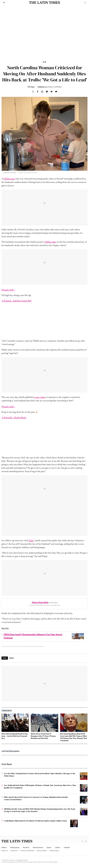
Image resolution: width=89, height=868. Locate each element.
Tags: (5, 658)
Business (26, 847)
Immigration (15, 847)
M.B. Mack (31, 87)
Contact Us (14, 851)
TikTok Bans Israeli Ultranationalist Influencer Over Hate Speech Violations (33, 636)
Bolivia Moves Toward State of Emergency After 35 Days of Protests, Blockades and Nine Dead (43, 736)
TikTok (11, 658)
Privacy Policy (42, 851)
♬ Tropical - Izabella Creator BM (16, 301)
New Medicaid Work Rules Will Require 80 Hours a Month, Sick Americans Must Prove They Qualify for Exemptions (40, 786)
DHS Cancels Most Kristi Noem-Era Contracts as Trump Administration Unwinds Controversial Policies (36, 798)
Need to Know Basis (40, 603)
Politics (4, 847)
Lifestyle (67, 847)
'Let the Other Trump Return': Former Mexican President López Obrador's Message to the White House (40, 775)
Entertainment (38, 847)
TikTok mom (9, 179)
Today (31, 541)
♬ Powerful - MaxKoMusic (14, 418)
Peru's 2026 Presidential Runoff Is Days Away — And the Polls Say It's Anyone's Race (15, 736)
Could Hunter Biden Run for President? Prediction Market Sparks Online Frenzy (36, 821)
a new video (40, 397)
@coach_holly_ (8, 290)
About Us (5, 851)
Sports (49, 847)
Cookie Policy (54, 851)
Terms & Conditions (27, 851)
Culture (58, 847)
